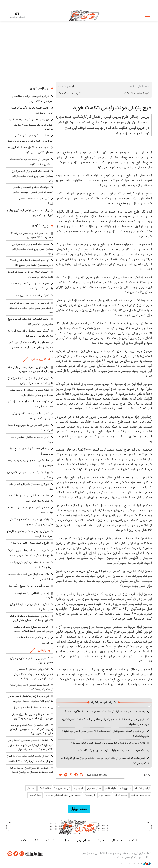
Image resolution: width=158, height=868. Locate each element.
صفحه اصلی (143, 86)
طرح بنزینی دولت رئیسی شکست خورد (112, 108)
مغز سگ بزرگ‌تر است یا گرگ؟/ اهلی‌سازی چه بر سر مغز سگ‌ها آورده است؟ (105, 712)
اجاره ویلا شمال (143, 788)
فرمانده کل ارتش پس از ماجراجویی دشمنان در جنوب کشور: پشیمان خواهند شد (31, 307)
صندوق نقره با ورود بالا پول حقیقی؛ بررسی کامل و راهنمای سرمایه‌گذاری (32, 716)
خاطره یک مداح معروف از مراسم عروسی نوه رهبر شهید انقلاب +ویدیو (33, 629)
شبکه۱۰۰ (133, 841)
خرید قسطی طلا (62, 788)
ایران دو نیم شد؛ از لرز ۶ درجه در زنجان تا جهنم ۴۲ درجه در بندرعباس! (30, 381)
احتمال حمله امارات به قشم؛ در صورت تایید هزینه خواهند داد (30, 274)
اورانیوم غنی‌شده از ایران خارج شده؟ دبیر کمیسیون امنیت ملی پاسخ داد (32, 262)
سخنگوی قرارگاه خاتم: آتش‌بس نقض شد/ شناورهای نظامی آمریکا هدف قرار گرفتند (31, 347)
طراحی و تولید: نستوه (136, 864)
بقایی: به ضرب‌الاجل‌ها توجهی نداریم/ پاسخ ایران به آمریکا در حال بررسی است (30, 553)
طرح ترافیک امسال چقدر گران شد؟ (30, 543)
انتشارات (49, 841)
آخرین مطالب (39, 359)
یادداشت (66, 841)
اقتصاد (131, 86)
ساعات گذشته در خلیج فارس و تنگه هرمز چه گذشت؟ (32, 565)
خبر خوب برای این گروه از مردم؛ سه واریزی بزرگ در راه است (32, 286)
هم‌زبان (100, 841)
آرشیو (35, 841)
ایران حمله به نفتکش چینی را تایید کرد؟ (32, 201)
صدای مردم (84, 841)
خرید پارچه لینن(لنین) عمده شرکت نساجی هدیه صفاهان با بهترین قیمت (31, 770)
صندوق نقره (125, 788)
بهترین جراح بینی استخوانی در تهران (63, 795)
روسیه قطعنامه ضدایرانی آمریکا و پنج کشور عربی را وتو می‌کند (31, 321)
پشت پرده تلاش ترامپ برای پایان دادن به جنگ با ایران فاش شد (30, 498)
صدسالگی (116, 841)
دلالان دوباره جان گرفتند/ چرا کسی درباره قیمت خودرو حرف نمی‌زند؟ (108, 743)
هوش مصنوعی (94, 788)
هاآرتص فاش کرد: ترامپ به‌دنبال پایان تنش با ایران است (30, 404)
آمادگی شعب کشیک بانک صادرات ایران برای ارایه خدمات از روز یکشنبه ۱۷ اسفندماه (30, 759)
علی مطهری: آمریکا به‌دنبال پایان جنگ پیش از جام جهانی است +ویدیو (30, 369)
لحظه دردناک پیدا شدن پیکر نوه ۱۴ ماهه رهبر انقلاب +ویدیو (32, 235)
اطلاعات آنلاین (84, 15)
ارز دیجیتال (90, 795)
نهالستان (31, 788)
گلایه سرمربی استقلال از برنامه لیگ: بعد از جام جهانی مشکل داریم (32, 392)
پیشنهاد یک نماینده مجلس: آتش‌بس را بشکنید (30, 475)
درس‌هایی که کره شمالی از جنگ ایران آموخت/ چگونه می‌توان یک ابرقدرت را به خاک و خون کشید (105, 761)
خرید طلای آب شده (140, 795)
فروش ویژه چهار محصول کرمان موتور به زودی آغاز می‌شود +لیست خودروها (31, 698)
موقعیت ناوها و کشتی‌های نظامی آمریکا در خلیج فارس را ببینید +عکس (33, 189)
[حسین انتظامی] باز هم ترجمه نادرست (34, 595)
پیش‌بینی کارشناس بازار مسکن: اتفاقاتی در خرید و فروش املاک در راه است (30, 138)
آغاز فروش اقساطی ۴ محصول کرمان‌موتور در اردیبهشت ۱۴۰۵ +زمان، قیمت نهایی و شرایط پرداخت (33, 674)
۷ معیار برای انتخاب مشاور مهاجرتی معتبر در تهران (32, 660)
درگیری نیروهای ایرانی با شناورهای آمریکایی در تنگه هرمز (32, 99)
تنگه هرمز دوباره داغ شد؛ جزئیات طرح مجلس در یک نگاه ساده (112, 750)
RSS (23, 841)
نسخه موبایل (79, 809)
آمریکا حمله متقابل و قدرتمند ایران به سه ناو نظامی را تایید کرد (30, 150)
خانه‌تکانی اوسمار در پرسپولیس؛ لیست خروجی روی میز (30, 463)
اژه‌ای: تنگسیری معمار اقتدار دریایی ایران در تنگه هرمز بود (32, 416)
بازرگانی (42, 650)
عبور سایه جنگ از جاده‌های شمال (31, 708)
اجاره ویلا (78, 788)
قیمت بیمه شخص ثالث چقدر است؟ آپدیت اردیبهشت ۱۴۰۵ (31, 687)
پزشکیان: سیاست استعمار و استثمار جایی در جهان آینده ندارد (32, 522)
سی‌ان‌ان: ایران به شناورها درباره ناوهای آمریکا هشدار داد (30, 534)
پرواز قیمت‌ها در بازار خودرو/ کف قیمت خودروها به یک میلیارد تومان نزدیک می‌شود (30, 124)
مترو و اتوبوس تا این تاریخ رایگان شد (29, 586)
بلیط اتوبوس (35, 795)
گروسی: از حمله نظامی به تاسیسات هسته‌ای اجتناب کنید (32, 162)
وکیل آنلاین (110, 788)
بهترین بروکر (105, 795)
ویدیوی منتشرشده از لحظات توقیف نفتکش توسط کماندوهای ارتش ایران (31, 618)
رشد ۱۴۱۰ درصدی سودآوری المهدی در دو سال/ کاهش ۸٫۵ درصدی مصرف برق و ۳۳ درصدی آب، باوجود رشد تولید (30, 745)
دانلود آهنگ (45, 788)
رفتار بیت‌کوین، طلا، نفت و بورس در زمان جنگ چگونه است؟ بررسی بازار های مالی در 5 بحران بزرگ (32, 729)
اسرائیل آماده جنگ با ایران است (32, 295)
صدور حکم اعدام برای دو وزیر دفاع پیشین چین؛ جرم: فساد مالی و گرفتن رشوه (33, 176)
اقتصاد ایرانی (121, 795)
